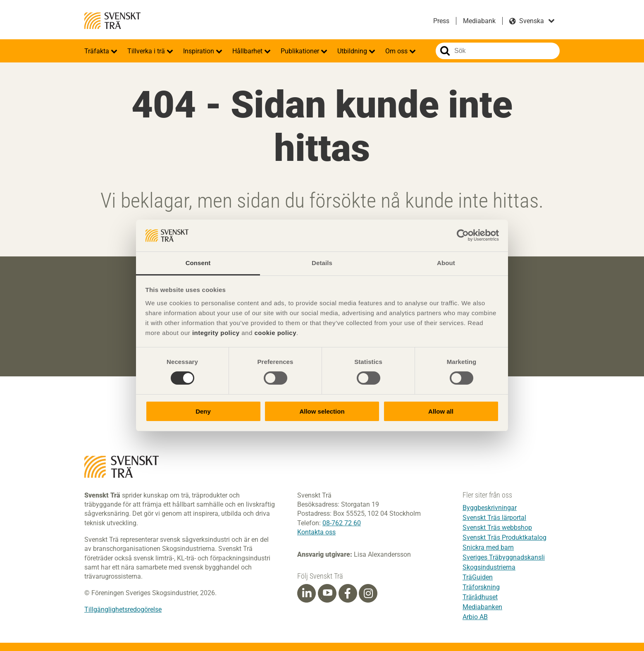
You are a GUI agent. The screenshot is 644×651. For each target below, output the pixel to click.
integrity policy (216, 333)
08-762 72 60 (342, 523)
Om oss (397, 51)
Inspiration (199, 51)
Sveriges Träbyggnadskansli (504, 557)
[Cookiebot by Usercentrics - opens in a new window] (463, 235)
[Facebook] (348, 594)
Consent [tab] (198, 263)
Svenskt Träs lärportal (494, 518)
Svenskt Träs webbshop (497, 528)
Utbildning (353, 51)
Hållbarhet (248, 51)
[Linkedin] (307, 594)
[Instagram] (368, 594)
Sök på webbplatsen (445, 51)
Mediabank (479, 21)
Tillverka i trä (147, 51)
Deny (203, 411)
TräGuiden (478, 577)
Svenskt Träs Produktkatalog (504, 537)
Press (441, 21)
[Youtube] (327, 593)
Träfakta (98, 51)
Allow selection (322, 411)
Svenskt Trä (112, 21)
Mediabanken (482, 607)
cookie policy (275, 333)
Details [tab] (322, 263)
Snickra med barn (488, 547)
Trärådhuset (480, 597)
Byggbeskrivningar (490, 508)
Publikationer (301, 51)
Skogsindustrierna (489, 567)
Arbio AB (475, 617)
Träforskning (481, 587)
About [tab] (446, 263)
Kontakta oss (316, 532)
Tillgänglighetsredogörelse (123, 609)
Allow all (441, 411)
